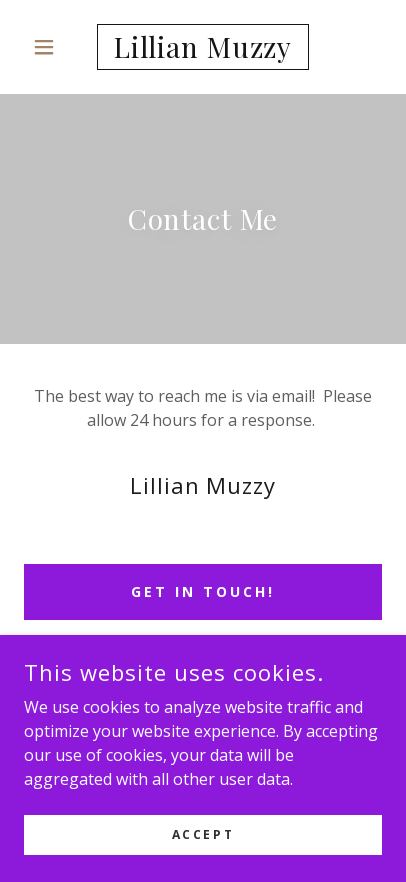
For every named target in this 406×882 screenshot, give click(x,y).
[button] (51, 47)
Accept (203, 834)
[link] (203, 47)
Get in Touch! (203, 591)
